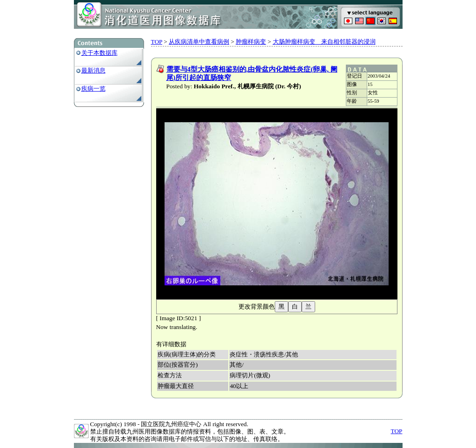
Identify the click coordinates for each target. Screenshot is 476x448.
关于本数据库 (99, 53)
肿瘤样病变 (251, 42)
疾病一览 (93, 89)
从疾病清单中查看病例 (199, 42)
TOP (157, 42)
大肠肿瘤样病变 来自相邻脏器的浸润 (324, 42)
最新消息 (93, 70)
